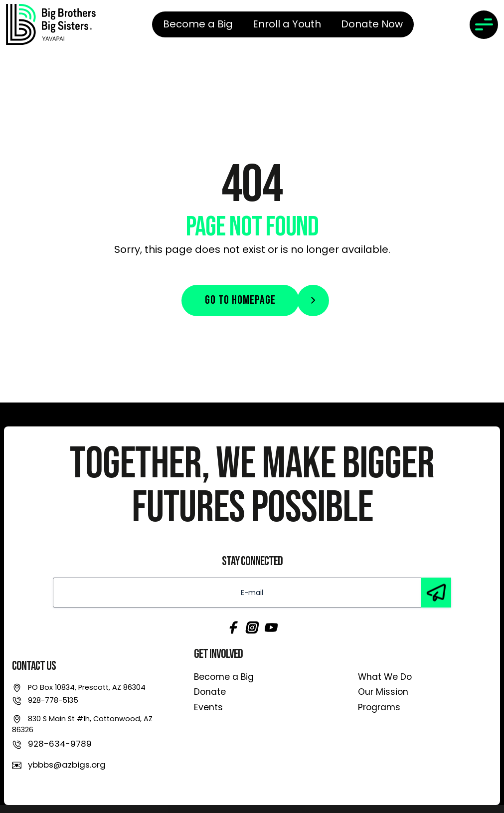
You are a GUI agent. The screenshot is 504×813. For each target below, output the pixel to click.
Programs (379, 707)
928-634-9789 (60, 744)
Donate (210, 692)
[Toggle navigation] (484, 25)
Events (208, 707)
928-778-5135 (53, 700)
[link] (51, 24)
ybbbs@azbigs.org (67, 765)
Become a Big (224, 677)
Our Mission (383, 692)
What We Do (385, 677)
